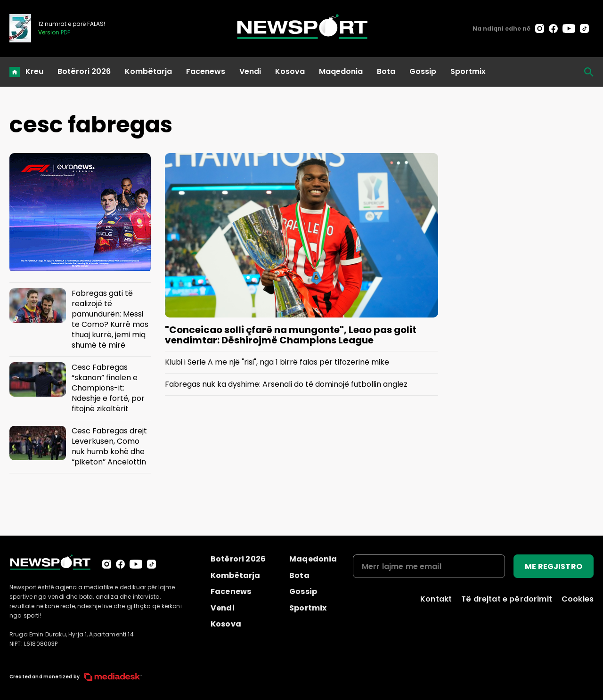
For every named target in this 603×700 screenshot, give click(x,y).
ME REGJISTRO (554, 566)
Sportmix (468, 71)
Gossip (423, 71)
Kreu (34, 71)
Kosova (290, 71)
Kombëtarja (148, 71)
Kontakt (436, 599)
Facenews (206, 71)
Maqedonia (341, 71)
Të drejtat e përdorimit (507, 599)
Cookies (578, 599)
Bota (386, 71)
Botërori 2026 (84, 71)
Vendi (250, 71)
